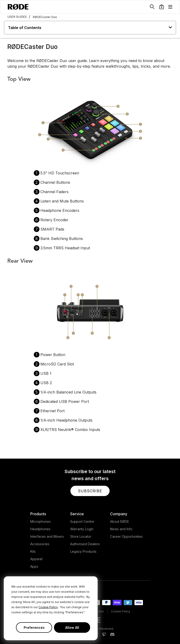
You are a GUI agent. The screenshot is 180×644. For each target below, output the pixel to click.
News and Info (121, 529)
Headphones (40, 529)
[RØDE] (18, 7)
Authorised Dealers (85, 544)
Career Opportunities (126, 536)
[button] (162, 7)
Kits (33, 551)
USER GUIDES (17, 17)
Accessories (40, 544)
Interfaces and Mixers (47, 536)
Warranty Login (82, 529)
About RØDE (120, 521)
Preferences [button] (34, 627)
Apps (34, 566)
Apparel (36, 559)
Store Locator (81, 536)
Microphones (40, 521)
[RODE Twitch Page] (104, 635)
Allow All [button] (72, 627)
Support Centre (82, 521)
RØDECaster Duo (43, 17)
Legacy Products (83, 551)
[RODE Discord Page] (112, 635)
